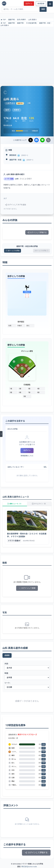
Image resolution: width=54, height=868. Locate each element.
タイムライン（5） (39, 504)
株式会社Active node (29, 867)
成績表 (7, 655)
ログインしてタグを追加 (15, 205)
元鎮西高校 (10, 103)
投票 (44, 744)
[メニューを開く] (1, 434)
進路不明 (11, 20)
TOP (3, 20)
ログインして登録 (27, 588)
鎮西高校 (13, 155)
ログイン (29, 4)
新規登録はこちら (27, 456)
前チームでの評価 (13, 251)
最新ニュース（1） (15, 504)
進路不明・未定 (45, 23)
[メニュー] (50, 4)
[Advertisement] (27, 55)
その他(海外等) (31, 23)
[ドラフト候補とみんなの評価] (4, 3)
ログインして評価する (37, 232)
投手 (19, 20)
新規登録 (41, 4)
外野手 (23, 20)
